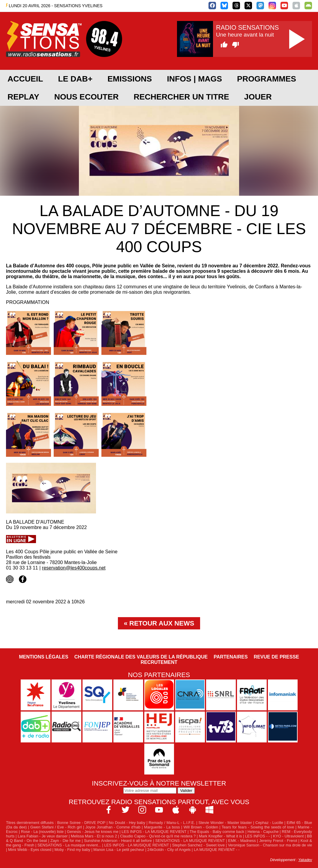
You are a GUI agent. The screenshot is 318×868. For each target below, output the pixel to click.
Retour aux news (162, 623)
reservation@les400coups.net (74, 568)
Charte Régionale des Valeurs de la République (141, 657)
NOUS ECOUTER (87, 97)
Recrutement (159, 662)
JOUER (258, 97)
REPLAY (23, 97)
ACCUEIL (25, 79)
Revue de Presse (276, 657)
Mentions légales (43, 657)
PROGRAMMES (267, 79)
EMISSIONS (130, 79)
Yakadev (305, 860)
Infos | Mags (194, 79)
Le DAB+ (75, 79)
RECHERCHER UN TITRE (181, 97)
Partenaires (231, 657)
